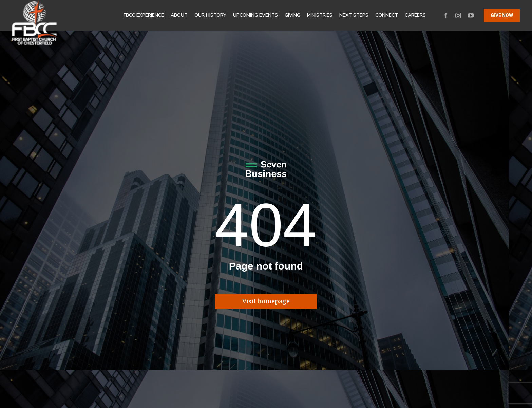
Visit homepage (266, 301)
